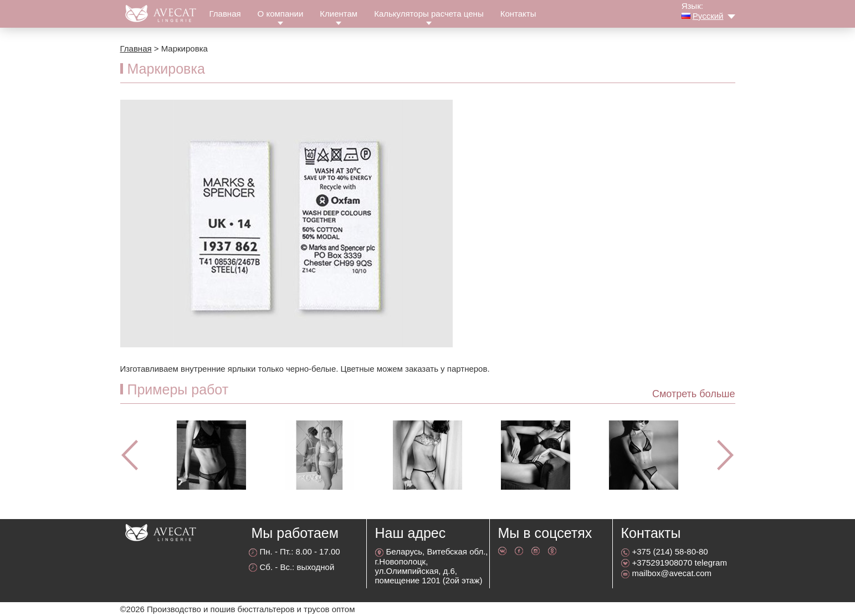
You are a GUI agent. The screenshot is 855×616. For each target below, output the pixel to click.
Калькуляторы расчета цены (429, 14)
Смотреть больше (694, 394)
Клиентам (339, 14)
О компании (281, 14)
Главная (225, 14)
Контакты (518, 14)
